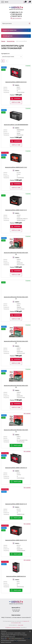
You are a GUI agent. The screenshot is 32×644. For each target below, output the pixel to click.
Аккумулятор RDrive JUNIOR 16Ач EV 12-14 (16, 504)
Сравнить (17, 85)
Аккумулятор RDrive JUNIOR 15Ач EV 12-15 (16, 210)
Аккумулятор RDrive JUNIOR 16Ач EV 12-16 (16, 540)
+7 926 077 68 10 (16, 16)
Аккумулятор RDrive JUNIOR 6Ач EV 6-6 (16, 576)
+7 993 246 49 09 (16, 14)
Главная (3, 41)
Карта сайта (21, 625)
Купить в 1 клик (16, 102)
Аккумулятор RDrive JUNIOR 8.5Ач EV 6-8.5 (16, 82)
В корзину (17, 98)
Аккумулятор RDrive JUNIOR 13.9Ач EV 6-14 (16, 468)
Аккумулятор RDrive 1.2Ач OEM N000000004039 (16, 125)
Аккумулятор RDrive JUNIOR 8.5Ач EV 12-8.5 (16, 167)
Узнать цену (17, 445)
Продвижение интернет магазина (13, 627)
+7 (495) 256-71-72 (16, 12)
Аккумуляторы (11, 41)
